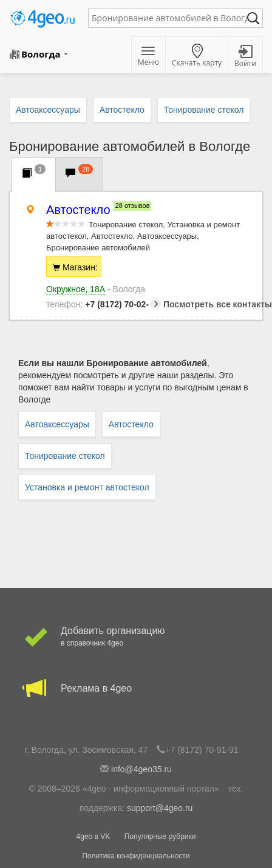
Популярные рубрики (160, 836)
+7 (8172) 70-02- (104, 304)
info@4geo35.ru (141, 769)
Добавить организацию (136, 637)
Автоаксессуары (57, 424)
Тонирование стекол (65, 456)
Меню (148, 57)
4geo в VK (93, 836)
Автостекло (131, 424)
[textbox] (169, 18)
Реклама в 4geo (136, 689)
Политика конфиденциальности (136, 856)
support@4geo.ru (160, 808)
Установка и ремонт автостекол (87, 487)
